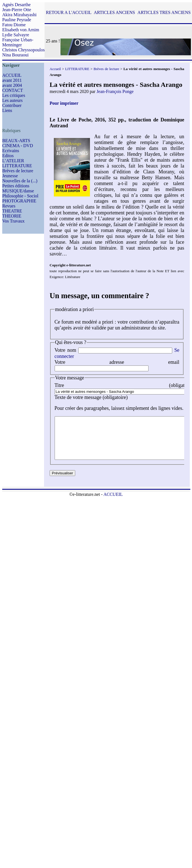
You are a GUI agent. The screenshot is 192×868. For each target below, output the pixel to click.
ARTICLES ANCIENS (114, 12)
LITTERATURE (17, 166)
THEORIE (12, 216)
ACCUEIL (12, 75)
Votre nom (65, 350)
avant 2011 (12, 80)
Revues (9, 206)
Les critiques (14, 95)
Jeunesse (10, 176)
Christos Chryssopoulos (23, 50)
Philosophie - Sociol (20, 196)
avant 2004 (12, 85)
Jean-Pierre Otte (17, 10)
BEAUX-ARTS (16, 141)
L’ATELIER (13, 161)
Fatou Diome (14, 25)
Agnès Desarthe (16, 5)
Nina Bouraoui (15, 55)
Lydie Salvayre (16, 35)
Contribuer (12, 105)
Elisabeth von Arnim (21, 30)
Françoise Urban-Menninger (18, 42)
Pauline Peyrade (17, 20)
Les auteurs (12, 100)
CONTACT (13, 90)
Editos (8, 156)
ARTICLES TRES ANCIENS (164, 12)
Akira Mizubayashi (19, 15)
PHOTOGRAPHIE (19, 201)
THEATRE (12, 211)
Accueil (55, 69)
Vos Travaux (13, 221)
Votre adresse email (117, 362)
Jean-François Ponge (115, 91)
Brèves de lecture (18, 171)
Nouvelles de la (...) (20, 181)
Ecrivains (11, 151)
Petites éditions (16, 186)
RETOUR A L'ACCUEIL (69, 12)
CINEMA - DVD (18, 146)
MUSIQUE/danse (18, 191)
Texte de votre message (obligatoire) (91, 397)
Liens (7, 110)
